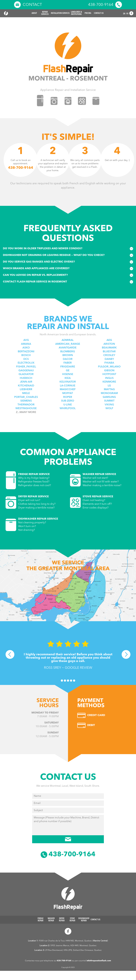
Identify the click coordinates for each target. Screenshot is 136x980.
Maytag (109, 389)
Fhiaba (109, 363)
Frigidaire (68, 367)
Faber (68, 363)
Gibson (109, 371)
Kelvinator (68, 382)
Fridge (41, 920)
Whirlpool (68, 408)
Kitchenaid (26, 386)
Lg (109, 386)
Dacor (68, 359)
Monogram (109, 393)
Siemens (26, 401)
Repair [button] (45, 13)
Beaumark (109, 348)
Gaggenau (26, 371)
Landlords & (76, 13)
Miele (26, 393)
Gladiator (26, 374)
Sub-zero (68, 401)
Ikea (68, 378)
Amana (26, 344)
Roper (68, 397)
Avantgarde (68, 348)
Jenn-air (26, 382)
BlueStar (109, 352)
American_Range (68, 344)
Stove (72, 920)
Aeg (109, 340)
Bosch (26, 355)
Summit (109, 401)
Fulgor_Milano (109, 367)
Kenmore (109, 382)
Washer (51, 920)
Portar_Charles (26, 397)
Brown (68, 355)
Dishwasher (84, 920)
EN (124, 14)
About (34, 13)
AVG (26, 340)
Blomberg (68, 352)
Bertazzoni (26, 352)
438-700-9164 (64, 961)
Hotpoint (109, 374)
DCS (26, 359)
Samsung (109, 397)
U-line (68, 405)
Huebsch (26, 378)
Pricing (88, 13)
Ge (68, 371)
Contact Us (99, 13)
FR (127, 14)
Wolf (109, 408)
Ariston (109, 344)
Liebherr (26, 389)
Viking (109, 405)
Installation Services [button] (60, 13)
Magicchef (68, 389)
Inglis (109, 378)
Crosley (109, 355)
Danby (109, 359)
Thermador (26, 405)
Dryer (62, 920)
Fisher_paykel (26, 367)
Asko (26, 348)
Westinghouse (26, 408)
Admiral (68, 340)
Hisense (68, 374)
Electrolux (26, 363)
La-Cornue (68, 386)
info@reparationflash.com (99, 961)
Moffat (68, 393)
